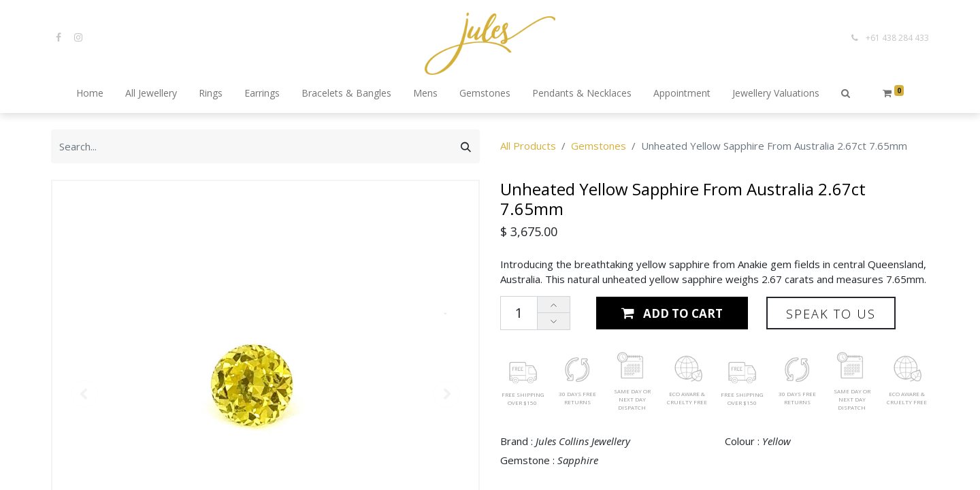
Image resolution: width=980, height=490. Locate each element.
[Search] (466, 146)
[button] (846, 94)
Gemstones (599, 146)
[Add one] (554, 305)
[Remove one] (554, 321)
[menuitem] (90, 94)
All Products (528, 146)
